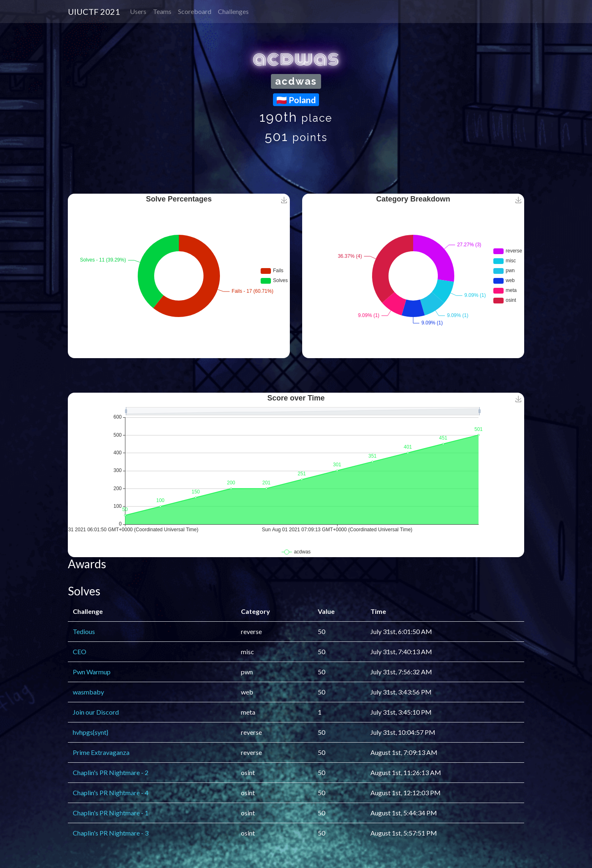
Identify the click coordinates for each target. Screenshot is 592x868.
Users (138, 11)
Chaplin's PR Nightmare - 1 (111, 813)
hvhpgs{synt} (90, 732)
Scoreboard (195, 11)
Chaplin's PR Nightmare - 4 (111, 793)
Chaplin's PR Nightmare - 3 (111, 833)
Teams (162, 11)
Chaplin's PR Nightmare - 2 (111, 772)
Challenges (233, 11)
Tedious (84, 631)
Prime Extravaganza (101, 752)
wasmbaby (88, 692)
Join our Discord (96, 712)
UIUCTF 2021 (94, 12)
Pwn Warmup (92, 672)
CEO (80, 652)
